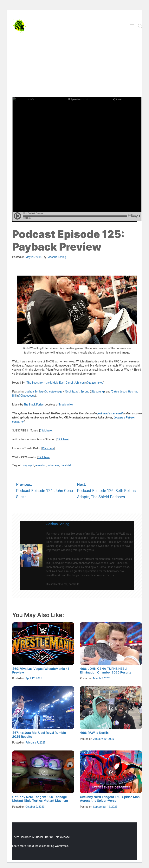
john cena (54, 465)
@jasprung (97, 392)
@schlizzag (72, 392)
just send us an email (110, 413)
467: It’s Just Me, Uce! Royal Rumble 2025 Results (39, 734)
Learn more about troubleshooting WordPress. (40, 846)
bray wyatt (28, 465)
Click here (46, 431)
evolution (41, 465)
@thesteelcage (53, 392)
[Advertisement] (74, 68)
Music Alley (66, 405)
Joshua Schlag (57, 257)
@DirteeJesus (27, 396)
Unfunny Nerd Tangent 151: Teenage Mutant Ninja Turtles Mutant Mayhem (40, 799)
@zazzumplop (95, 383)
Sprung (85, 392)
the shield (66, 465)
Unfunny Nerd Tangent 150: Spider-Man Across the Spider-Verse (110, 799)
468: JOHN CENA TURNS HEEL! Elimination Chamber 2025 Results (106, 670)
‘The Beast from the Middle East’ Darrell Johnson (55, 383)
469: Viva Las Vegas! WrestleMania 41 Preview (41, 670)
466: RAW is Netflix (94, 733)
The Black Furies (34, 405)
